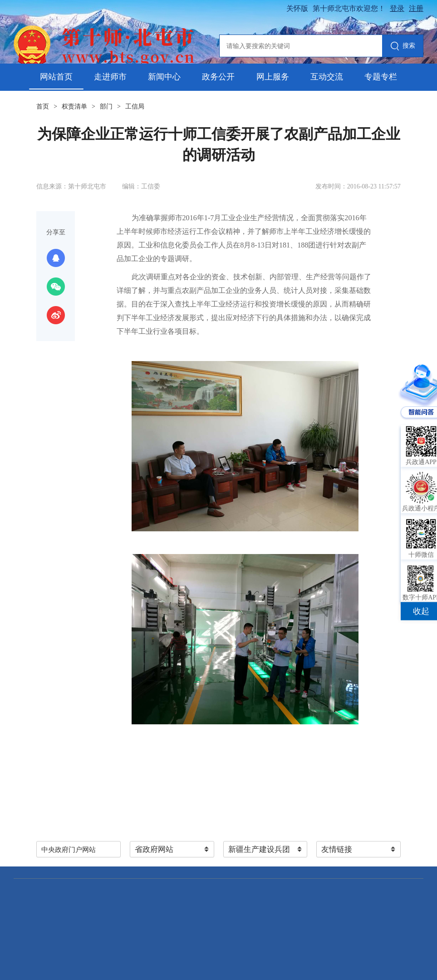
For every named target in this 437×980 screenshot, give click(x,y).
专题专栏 (381, 77)
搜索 (403, 47)
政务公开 (218, 77)
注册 (416, 8)
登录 (397, 8)
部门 (106, 106)
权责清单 (74, 106)
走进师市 (110, 77)
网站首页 (56, 77)
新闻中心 (164, 77)
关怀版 (297, 8)
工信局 (135, 106)
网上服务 (273, 77)
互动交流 (327, 77)
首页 (43, 106)
